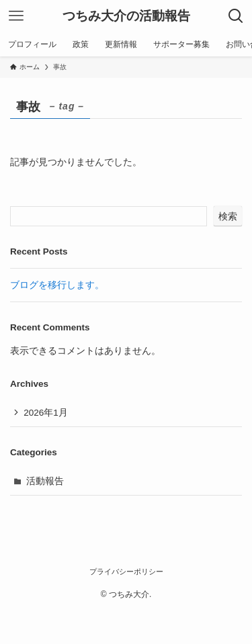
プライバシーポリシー (126, 571)
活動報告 (45, 481)
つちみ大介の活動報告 (126, 16)
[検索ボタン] (236, 16)
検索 (228, 216)
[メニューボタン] (16, 16)
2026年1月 (46, 413)
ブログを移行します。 (57, 285)
